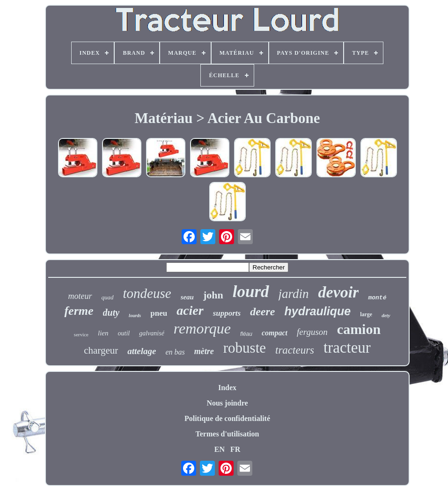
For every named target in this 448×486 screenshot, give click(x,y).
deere (262, 312)
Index (227, 388)
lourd (251, 292)
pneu (159, 313)
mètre (204, 351)
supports (227, 313)
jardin (294, 294)
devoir (339, 292)
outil (124, 333)
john (213, 295)
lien (103, 333)
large (366, 314)
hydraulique (318, 311)
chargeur (101, 350)
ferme (79, 311)
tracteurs (295, 350)
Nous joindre (227, 403)
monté (377, 298)
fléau (246, 334)
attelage (142, 351)
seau (187, 297)
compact (275, 333)
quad (108, 297)
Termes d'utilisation (228, 434)
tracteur (347, 348)
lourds (135, 316)
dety (386, 315)
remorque (202, 328)
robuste (245, 348)
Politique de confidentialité (227, 418)
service (81, 334)
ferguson (312, 332)
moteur (80, 296)
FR (235, 449)
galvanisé (152, 333)
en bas (175, 352)
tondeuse (147, 293)
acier (190, 310)
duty (111, 312)
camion (359, 329)
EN (220, 449)
